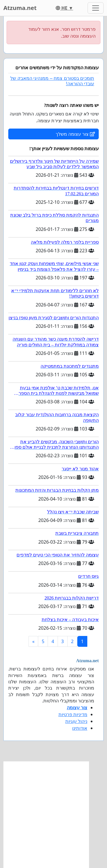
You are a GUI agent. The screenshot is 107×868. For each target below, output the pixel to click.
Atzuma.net (20, 8)
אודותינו (80, 728)
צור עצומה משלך (75, 134)
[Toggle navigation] (96, 8)
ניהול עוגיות (76, 721)
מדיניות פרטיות (73, 714)
